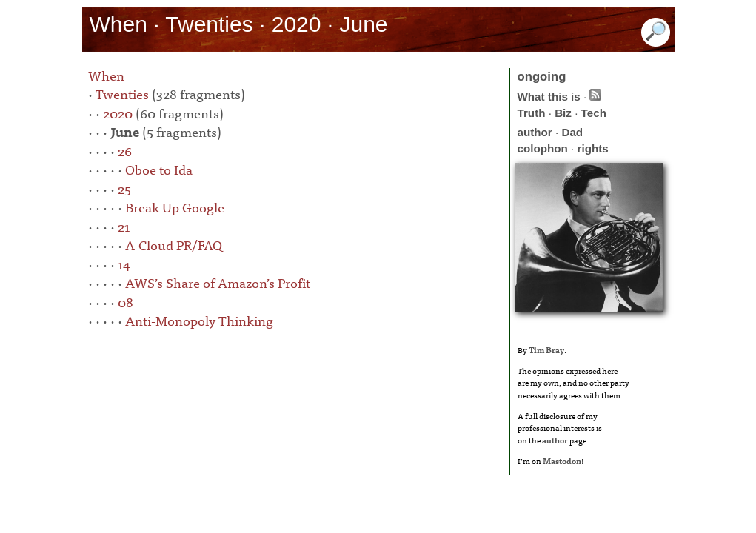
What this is (549, 97)
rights (593, 148)
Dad (572, 132)
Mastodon (562, 460)
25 (124, 188)
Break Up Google (175, 207)
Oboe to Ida (159, 169)
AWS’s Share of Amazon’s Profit (218, 282)
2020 (118, 113)
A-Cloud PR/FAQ (174, 245)
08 (126, 302)
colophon (543, 148)
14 (124, 264)
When (106, 75)
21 (124, 226)
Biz (563, 113)
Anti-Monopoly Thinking (199, 320)
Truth (532, 113)
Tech (594, 113)
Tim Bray (546, 349)
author (535, 132)
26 (125, 151)
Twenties (122, 94)
